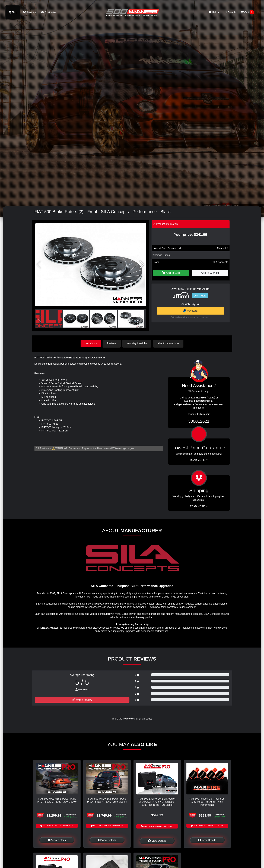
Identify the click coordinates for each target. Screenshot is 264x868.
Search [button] (230, 12)
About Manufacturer (169, 343)
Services (29, 12)
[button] (142, 265)
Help (214, 12)
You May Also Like (137, 343)
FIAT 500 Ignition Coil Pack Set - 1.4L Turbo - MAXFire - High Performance (207, 802)
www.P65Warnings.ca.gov (120, 448)
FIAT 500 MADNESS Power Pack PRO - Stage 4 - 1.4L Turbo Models (107, 800)
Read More (199, 460)
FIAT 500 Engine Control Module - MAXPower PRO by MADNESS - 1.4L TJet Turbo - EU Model (157, 802)
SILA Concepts (220, 262)
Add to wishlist (210, 273)
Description (91, 343)
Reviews (112, 343)
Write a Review (82, 700)
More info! (222, 248)
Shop (13, 12)
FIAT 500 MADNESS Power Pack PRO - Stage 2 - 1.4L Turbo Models (57, 800)
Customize (49, 12)
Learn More (200, 296)
